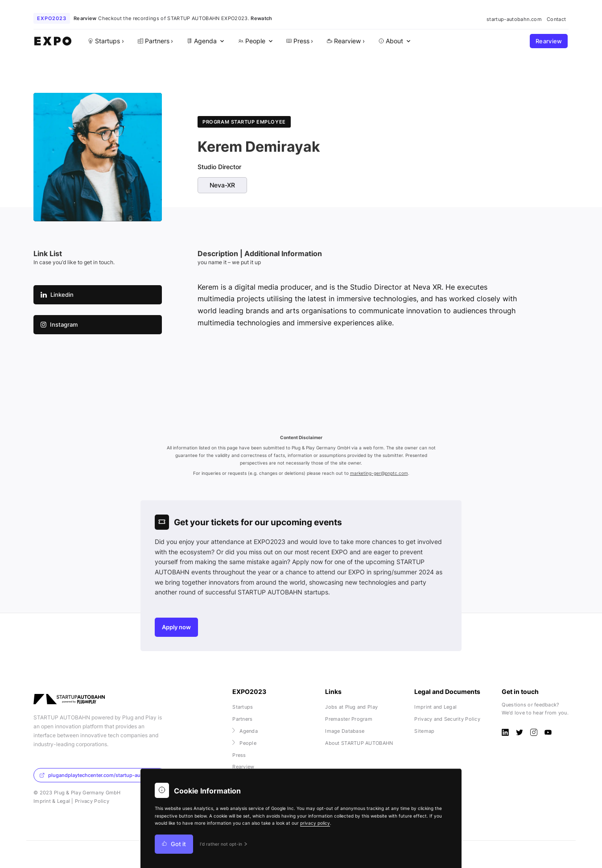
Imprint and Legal (435, 707)
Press (239, 755)
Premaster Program (349, 719)
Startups (243, 707)
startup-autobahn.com (514, 19)
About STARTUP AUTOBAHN (359, 743)
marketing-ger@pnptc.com (379, 473)
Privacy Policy (92, 801)
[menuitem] (205, 41)
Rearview (549, 41)
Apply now (176, 627)
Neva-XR (222, 185)
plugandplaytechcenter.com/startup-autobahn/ (99, 775)
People (244, 743)
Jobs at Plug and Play (351, 707)
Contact (556, 19)
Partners (242, 719)
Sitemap (424, 731)
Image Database (345, 731)
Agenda (245, 731)
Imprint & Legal (52, 801)
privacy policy (315, 823)
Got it (174, 844)
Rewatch (261, 18)
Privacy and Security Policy (447, 719)
